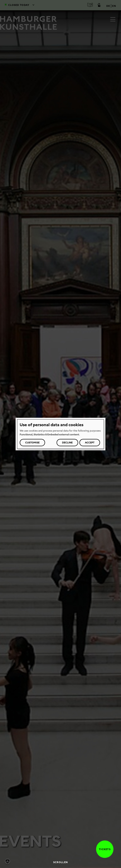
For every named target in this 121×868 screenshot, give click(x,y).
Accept (90, 443)
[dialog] (60, 434)
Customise (32, 443)
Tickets (103, 849)
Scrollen (60, 862)
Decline (67, 443)
